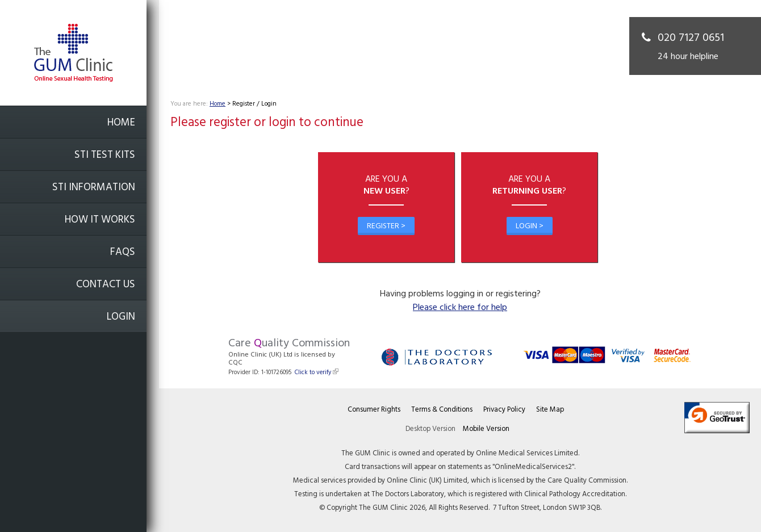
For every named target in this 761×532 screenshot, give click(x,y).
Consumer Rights (374, 410)
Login (121, 317)
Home (121, 123)
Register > (386, 226)
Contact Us (106, 285)
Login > (530, 226)
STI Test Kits (105, 155)
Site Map (550, 410)
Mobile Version (486, 429)
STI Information (94, 188)
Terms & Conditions (442, 410)
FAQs (123, 252)
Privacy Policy (504, 410)
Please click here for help (460, 308)
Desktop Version (430, 429)
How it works (100, 220)
